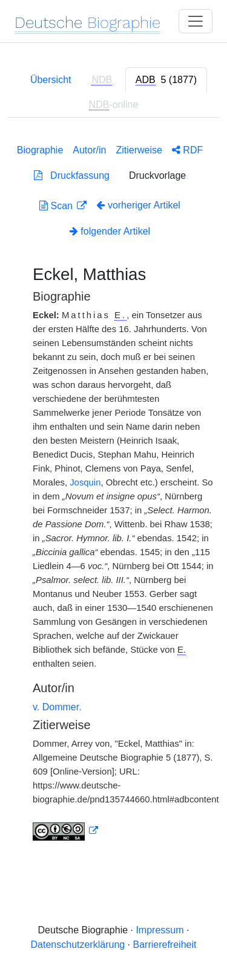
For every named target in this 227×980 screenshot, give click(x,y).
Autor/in (89, 150)
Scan (57, 206)
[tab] (166, 80)
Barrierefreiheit (165, 945)
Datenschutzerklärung (78, 945)
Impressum (160, 930)
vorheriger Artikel (138, 205)
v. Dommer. (57, 707)
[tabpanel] (113, 490)
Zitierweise (139, 150)
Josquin (85, 482)
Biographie (40, 150)
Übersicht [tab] (51, 80)
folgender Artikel (110, 231)
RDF (187, 150)
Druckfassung (72, 175)
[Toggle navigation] (196, 21)
